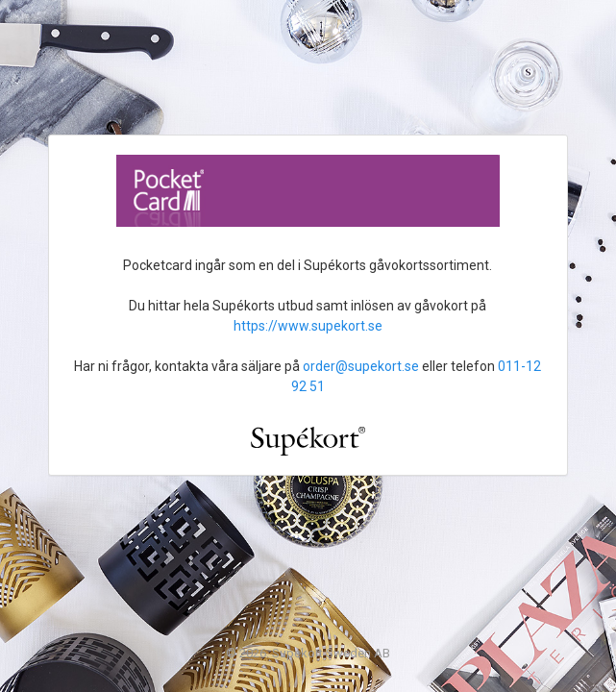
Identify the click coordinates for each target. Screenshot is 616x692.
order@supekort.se (361, 366)
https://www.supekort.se (308, 326)
